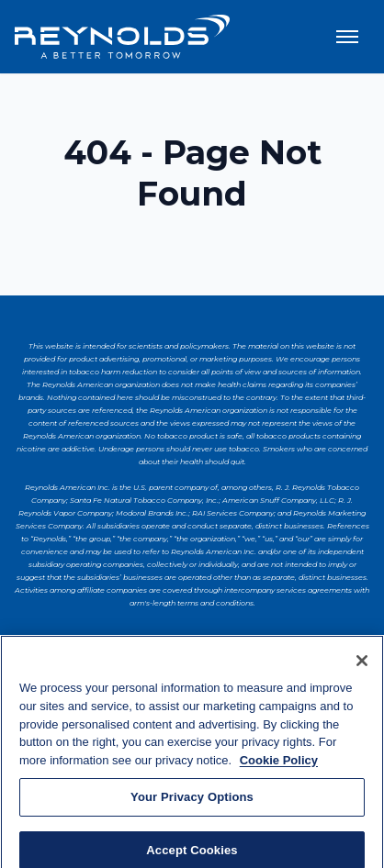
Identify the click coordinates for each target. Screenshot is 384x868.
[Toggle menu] (347, 37)
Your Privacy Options (192, 801)
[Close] (362, 664)
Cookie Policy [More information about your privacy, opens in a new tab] (279, 764)
